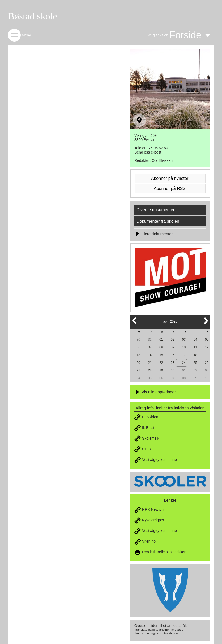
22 (161, 363)
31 (150, 340)
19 (207, 355)
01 (161, 340)
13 (138, 355)
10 (184, 347)
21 (150, 363)
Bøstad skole (33, 16)
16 (172, 355)
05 (207, 340)
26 (207, 363)
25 (195, 363)
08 (161, 347)
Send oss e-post (148, 152)
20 (138, 363)
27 (138, 370)
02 (172, 340)
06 (138, 347)
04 (195, 340)
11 (195, 347)
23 (172, 363)
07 (150, 347)
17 (184, 355)
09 (172, 347)
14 (150, 355)
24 (184, 363)
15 (161, 355)
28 (150, 370)
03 (184, 340)
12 (207, 347)
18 (195, 355)
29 (161, 370)
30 (138, 340)
